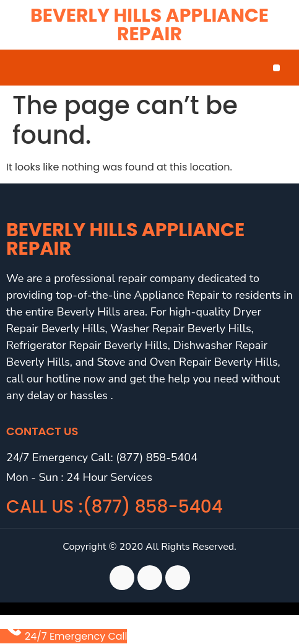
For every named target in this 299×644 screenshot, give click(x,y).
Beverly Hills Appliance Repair (149, 25)
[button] (276, 68)
